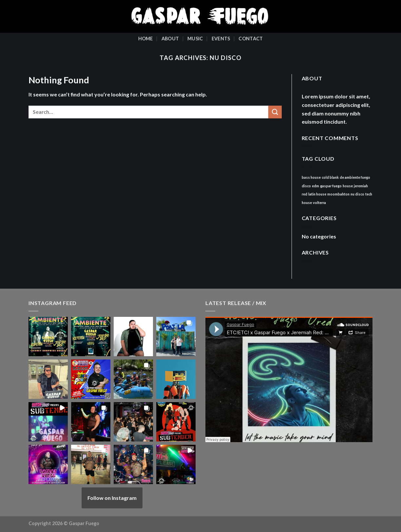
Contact (251, 39)
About (170, 39)
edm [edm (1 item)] (315, 186)
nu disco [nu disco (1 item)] (357, 194)
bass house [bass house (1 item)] (311, 177)
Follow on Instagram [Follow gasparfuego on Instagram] (112, 498)
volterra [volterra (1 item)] (319, 203)
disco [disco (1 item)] (306, 186)
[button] (48, 337)
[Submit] (275, 112)
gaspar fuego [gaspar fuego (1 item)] (331, 186)
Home (146, 39)
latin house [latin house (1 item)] (317, 194)
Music (195, 39)
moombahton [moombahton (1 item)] (338, 194)
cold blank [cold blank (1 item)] (330, 177)
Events (221, 39)
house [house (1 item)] (348, 186)
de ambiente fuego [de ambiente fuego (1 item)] (355, 177)
